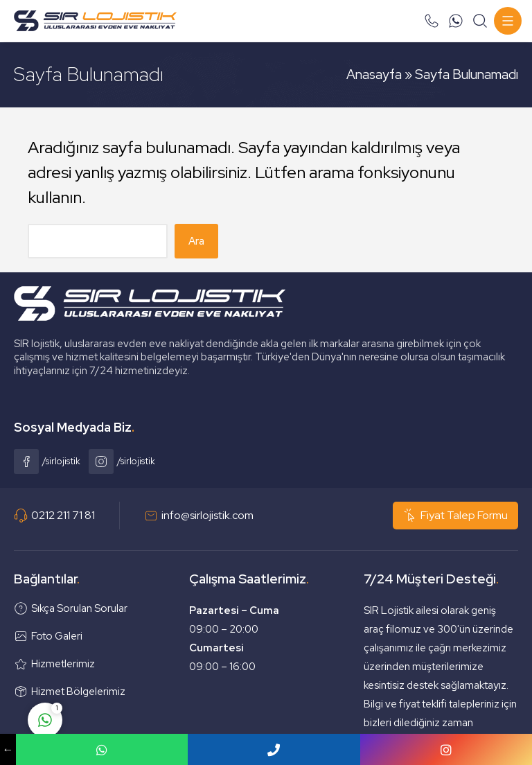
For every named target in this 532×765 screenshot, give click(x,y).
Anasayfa (374, 74)
